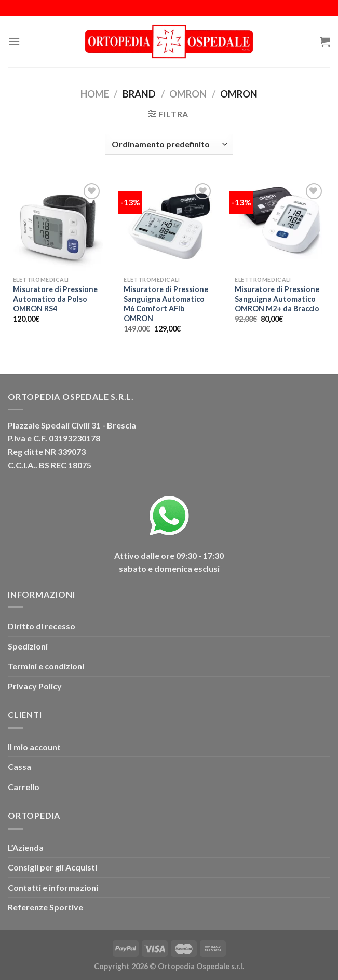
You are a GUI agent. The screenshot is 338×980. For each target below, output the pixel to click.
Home (95, 94)
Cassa (19, 767)
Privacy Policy (35, 686)
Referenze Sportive (45, 907)
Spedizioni (28, 646)
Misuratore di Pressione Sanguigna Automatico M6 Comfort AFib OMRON (166, 304)
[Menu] (14, 41)
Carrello (24, 787)
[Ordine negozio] (169, 144)
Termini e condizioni (46, 666)
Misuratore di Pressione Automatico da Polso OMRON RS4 (55, 299)
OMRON (188, 94)
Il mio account (34, 747)
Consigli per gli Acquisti (52, 867)
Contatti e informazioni (53, 887)
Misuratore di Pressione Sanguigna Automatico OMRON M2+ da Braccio (277, 299)
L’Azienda (26, 847)
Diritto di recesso (42, 626)
